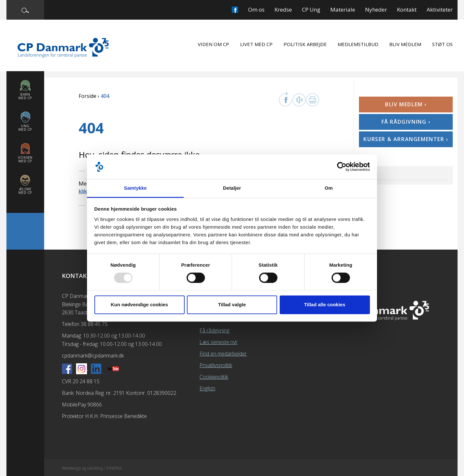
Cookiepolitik (214, 377)
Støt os (442, 44)
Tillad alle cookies (324, 305)
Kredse (283, 10)
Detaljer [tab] (232, 188)
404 (369, 173)
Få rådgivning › (406, 122)
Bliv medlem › (406, 104)
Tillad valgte (232, 305)
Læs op (299, 100)
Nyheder (376, 10)
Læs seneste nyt (218, 342)
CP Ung (311, 10)
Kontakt (407, 10)
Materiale (343, 10)
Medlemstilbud (358, 44)
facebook (285, 99)
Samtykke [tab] (135, 188)
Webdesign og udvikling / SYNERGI (92, 468)
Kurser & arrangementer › (406, 139)
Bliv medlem (405, 44)
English (207, 388)
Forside (87, 96)
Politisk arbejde (305, 44)
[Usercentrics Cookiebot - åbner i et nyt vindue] (342, 167)
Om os (256, 10)
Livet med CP (256, 44)
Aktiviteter (440, 10)
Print (313, 100)
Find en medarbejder (223, 354)
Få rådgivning (214, 330)
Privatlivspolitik (216, 365)
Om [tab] (329, 188)
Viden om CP (213, 44)
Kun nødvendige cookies (140, 305)
